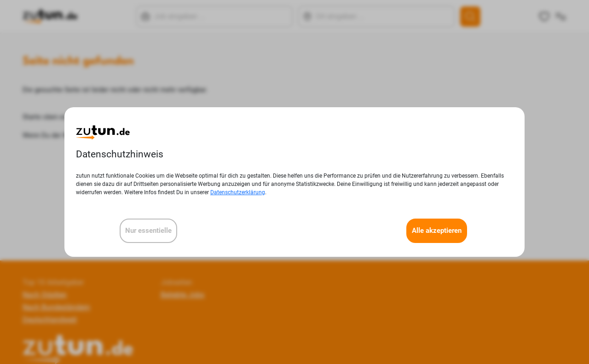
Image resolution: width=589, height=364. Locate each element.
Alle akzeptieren (437, 231)
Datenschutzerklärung (238, 192)
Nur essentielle (148, 231)
